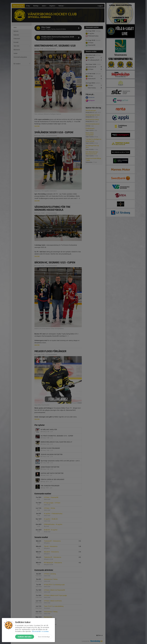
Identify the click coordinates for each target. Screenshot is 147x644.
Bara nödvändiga (44, 637)
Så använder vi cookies (40, 631)
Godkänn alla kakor (25, 637)
